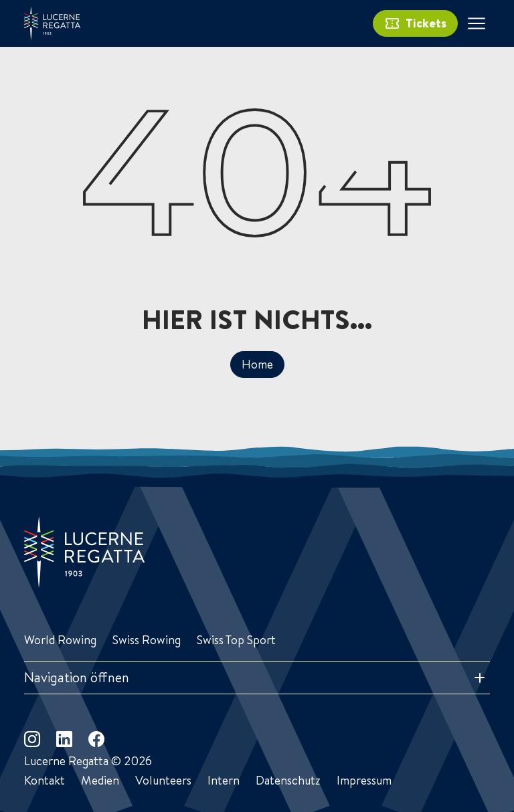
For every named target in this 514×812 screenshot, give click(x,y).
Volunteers (163, 780)
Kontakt (45, 780)
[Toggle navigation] (477, 23)
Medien (100, 780)
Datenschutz (288, 780)
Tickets (415, 23)
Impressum (364, 780)
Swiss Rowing (147, 640)
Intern (224, 780)
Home (257, 364)
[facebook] (96, 739)
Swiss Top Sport (236, 640)
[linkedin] (64, 739)
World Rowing (60, 640)
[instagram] (32, 739)
